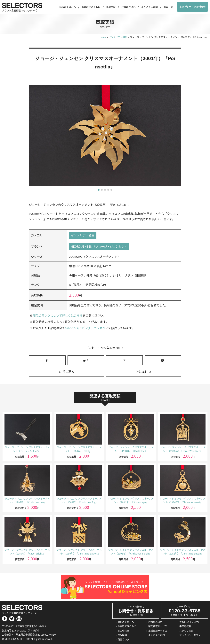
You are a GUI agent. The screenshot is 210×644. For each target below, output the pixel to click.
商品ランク (123, 640)
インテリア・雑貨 (83, 235)
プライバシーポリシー (191, 635)
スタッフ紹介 (186, 631)
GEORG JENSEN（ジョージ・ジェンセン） (99, 246)
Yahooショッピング (78, 328)
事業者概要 (185, 626)
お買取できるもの (91, 7)
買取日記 (168, 7)
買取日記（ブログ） (190, 622)
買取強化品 (123, 631)
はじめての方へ (68, 7)
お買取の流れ (128, 7)
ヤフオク (99, 328)
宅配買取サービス (158, 626)
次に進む (142, 372)
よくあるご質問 (149, 7)
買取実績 (111, 7)
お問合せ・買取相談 (193, 7)
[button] (99, 190)
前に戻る (68, 372)
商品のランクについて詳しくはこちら (58, 316)
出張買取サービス (158, 631)
